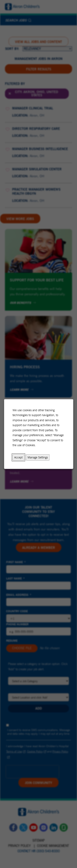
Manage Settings (38, 457)
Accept (18, 457)
